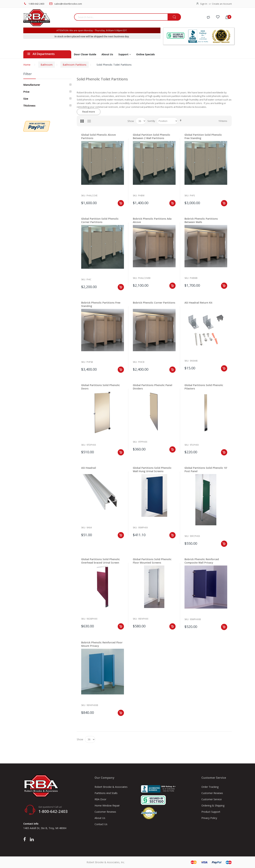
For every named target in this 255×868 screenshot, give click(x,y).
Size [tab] (26, 99)
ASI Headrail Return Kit (198, 303)
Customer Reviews (105, 812)
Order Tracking (210, 787)
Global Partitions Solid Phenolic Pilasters (204, 387)
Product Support (211, 812)
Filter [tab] (28, 74)
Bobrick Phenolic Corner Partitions (154, 303)
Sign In (204, 4)
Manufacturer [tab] (32, 85)
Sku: (83, 196)
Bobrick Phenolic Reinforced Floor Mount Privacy (102, 644)
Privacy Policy (209, 818)
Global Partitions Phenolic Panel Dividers (153, 387)
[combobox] (121, 17)
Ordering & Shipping (213, 805)
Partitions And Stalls (106, 793)
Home (27, 65)
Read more (89, 112)
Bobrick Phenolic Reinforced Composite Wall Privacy (202, 561)
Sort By (151, 121)
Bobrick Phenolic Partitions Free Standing (101, 304)
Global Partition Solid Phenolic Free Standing (203, 136)
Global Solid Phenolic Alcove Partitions (98, 136)
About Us (100, 818)
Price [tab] (26, 92)
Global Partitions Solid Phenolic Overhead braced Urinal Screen (101, 561)
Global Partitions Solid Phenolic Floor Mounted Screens (152, 561)
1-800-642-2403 (36, 4)
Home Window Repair (107, 805)
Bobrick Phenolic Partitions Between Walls (201, 220)
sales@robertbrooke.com (68, 4)
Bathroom (47, 65)
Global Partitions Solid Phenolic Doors (101, 387)
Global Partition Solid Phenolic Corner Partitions (100, 220)
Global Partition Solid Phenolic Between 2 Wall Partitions (152, 136)
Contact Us (101, 824)
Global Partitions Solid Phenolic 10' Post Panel (206, 469)
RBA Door (100, 799)
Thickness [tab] (29, 106)
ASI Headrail (89, 468)
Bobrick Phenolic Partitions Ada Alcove (152, 220)
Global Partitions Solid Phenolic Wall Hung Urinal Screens (152, 469)
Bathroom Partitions (75, 65)
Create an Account (222, 4)
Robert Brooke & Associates (111, 787)
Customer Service (212, 799)
